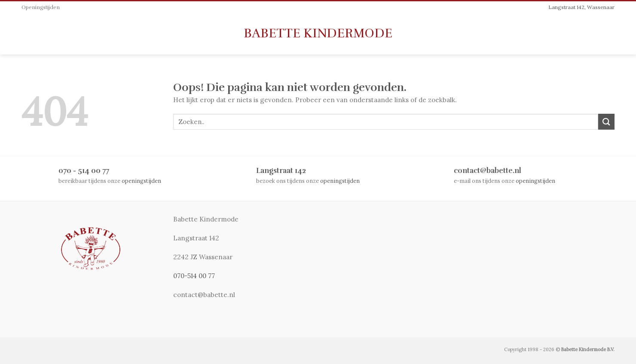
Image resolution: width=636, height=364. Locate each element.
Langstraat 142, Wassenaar (581, 7)
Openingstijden (41, 8)
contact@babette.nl (488, 171)
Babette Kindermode (318, 34)
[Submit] (606, 122)
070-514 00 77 (194, 276)
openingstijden (141, 181)
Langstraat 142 (281, 171)
